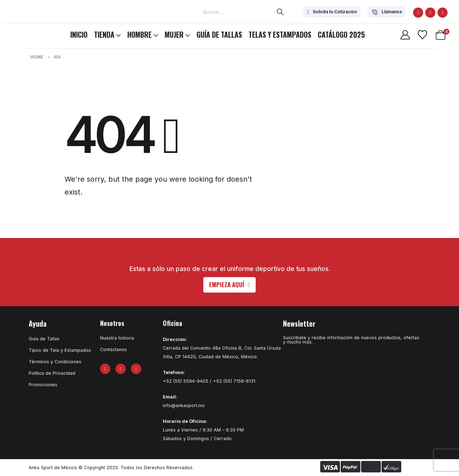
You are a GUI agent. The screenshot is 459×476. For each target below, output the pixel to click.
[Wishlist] (422, 35)
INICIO (79, 34)
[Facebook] (418, 13)
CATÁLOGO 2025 (341, 34)
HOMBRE (139, 34)
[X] (430, 13)
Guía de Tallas (219, 34)
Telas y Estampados (280, 34)
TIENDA (104, 34)
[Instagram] (443, 13)
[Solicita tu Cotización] (332, 12)
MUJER (174, 34)
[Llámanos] (387, 12)
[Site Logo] (25, 33)
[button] (229, 285)
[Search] (280, 12)
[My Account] (405, 35)
